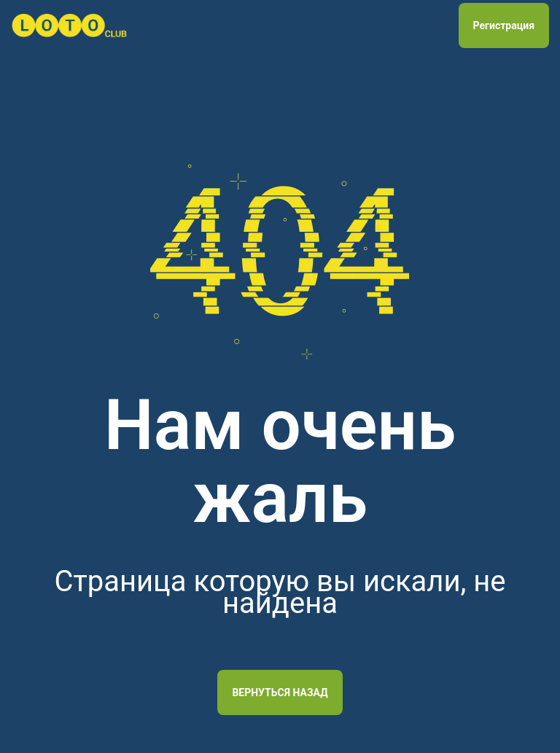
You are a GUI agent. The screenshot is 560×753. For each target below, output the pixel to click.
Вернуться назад (280, 692)
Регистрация (504, 26)
